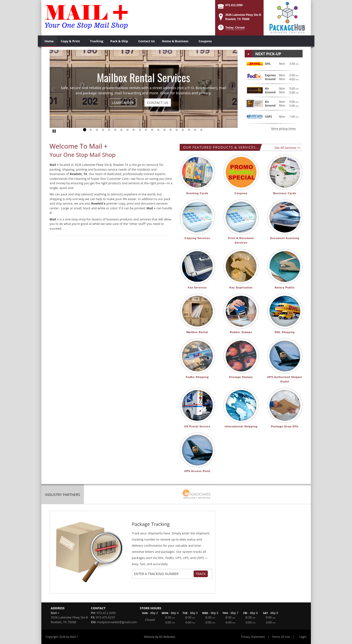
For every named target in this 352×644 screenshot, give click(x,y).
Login (303, 637)
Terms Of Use (281, 637)
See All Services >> (288, 148)
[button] (231, 29)
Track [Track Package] (201, 574)
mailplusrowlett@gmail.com (117, 622)
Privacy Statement (253, 637)
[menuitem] (49, 41)
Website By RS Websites (160, 637)
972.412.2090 (234, 5)
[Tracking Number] (164, 574)
